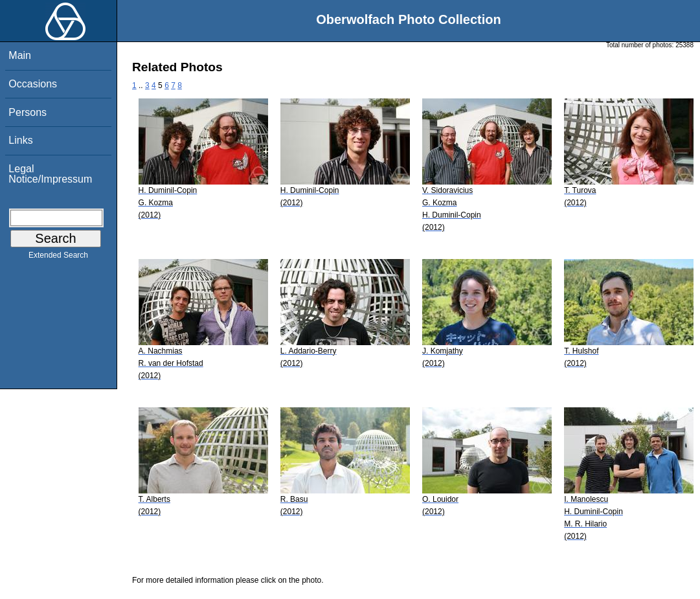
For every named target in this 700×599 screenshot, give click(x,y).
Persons (28, 112)
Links (20, 140)
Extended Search (58, 258)
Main (20, 55)
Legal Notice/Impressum (50, 174)
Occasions (33, 84)
